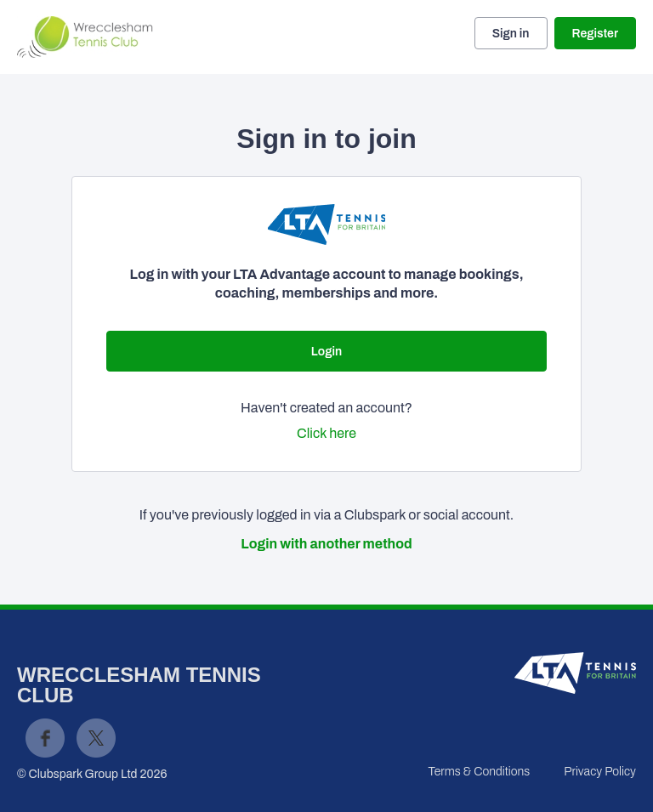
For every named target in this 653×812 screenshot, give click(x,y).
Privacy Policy (600, 772)
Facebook (45, 738)
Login (326, 352)
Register (595, 34)
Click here (326, 433)
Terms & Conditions (479, 772)
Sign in (511, 34)
